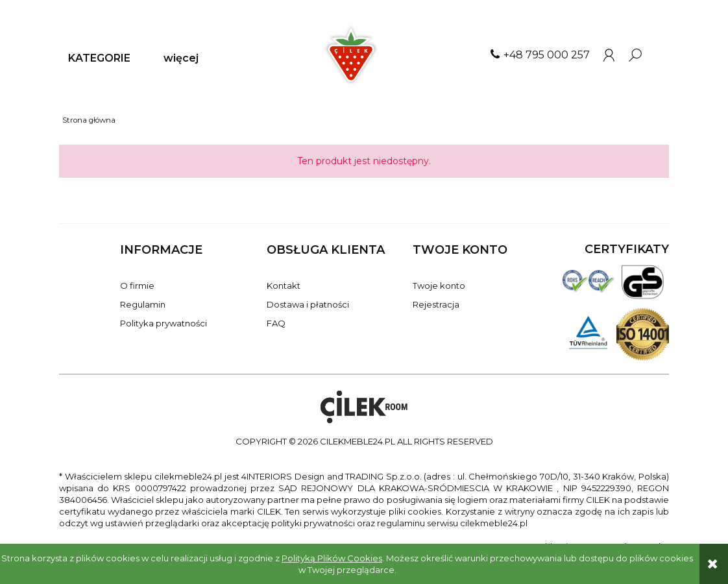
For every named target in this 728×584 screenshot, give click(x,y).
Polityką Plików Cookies (332, 558)
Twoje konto (439, 286)
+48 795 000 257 (547, 55)
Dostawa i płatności (308, 304)
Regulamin (143, 304)
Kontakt (284, 286)
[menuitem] (99, 58)
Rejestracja (436, 304)
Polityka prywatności (164, 323)
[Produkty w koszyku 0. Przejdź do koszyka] (662, 55)
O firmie (137, 286)
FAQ (276, 323)
